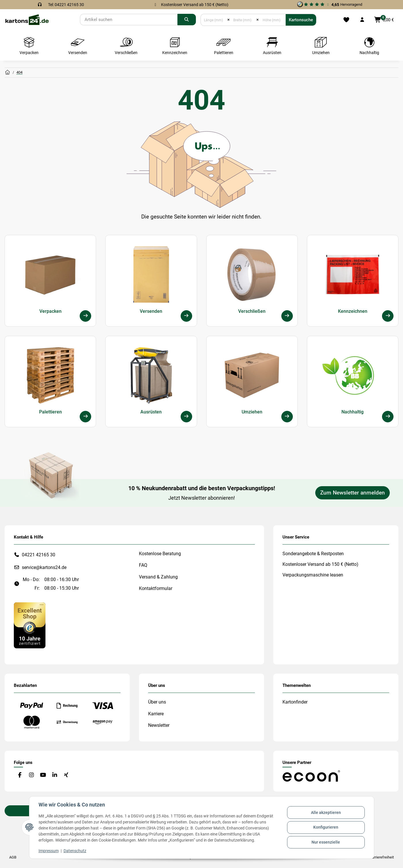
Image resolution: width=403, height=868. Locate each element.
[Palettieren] (85, 417)
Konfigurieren (326, 827)
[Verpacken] (85, 316)
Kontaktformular (156, 588)
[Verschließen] (287, 316)
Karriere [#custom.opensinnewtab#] (156, 714)
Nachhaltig (353, 412)
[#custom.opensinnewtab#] (330, 5)
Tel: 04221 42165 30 (66, 5)
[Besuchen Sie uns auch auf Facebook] (20, 775)
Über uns (157, 702)
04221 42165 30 (39, 555)
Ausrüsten (151, 412)
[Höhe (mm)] (272, 20)
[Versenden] (186, 316)
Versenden (151, 311)
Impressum (49, 851)
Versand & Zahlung (158, 577)
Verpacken (50, 311)
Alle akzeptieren (326, 813)
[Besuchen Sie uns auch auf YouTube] (43, 775)
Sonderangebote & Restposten (313, 554)
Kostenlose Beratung (160, 554)
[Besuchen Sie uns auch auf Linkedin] (55, 775)
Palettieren (50, 412)
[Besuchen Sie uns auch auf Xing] (66, 775)
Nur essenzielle (326, 842)
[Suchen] (129, 20)
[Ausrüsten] (186, 417)
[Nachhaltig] (388, 417)
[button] (362, 20)
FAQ (143, 565)
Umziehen (252, 412)
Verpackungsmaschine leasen (313, 575)
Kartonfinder (295, 702)
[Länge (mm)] (214, 20)
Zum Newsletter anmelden (353, 493)
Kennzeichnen (353, 311)
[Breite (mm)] (243, 20)
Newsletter (159, 725)
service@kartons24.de (44, 567)
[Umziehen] (287, 417)
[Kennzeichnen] (388, 316)
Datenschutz (75, 851)
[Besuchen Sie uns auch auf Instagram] (31, 775)
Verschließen (252, 311)
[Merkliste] (346, 20)
